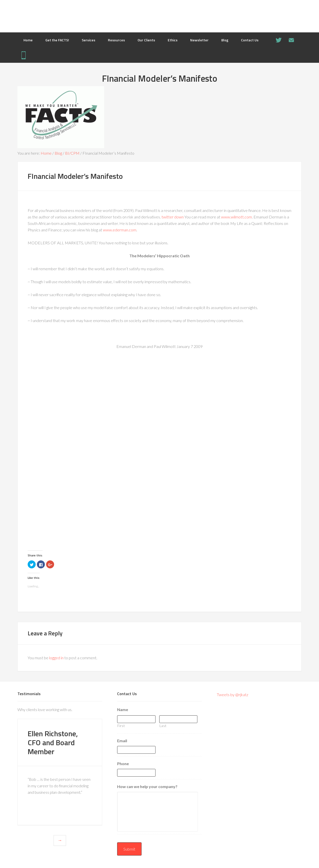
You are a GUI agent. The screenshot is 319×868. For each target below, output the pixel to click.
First (121, 726)
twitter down (173, 217)
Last (163, 726)
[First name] (136, 719)
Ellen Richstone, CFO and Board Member (53, 742)
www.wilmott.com (237, 217)
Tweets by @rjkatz (233, 695)
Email (122, 741)
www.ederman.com (120, 230)
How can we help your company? (147, 786)
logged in (56, 658)
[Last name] (178, 719)
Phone (123, 764)
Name (123, 709)
